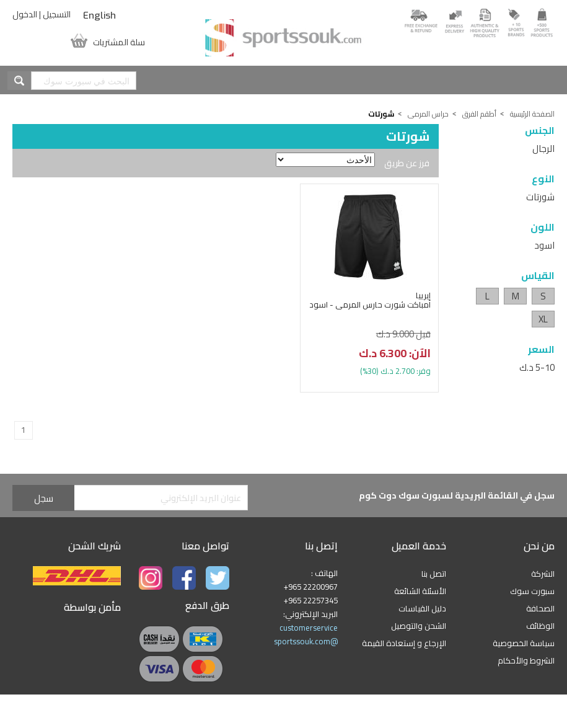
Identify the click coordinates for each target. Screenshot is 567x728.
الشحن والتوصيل (419, 626)
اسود (544, 245)
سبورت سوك (532, 591)
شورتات (540, 197)
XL (543, 319)
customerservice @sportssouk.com (306, 634)
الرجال (543, 149)
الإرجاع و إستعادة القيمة (404, 643)
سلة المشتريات (119, 41)
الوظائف (540, 626)
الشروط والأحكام (526, 660)
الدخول (25, 14)
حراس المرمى (428, 114)
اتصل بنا (434, 574)
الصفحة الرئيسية (532, 114)
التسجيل (57, 14)
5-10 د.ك (537, 367)
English (99, 16)
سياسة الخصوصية (524, 643)
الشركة (543, 574)
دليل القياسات (422, 608)
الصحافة (540, 608)
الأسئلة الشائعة (420, 591)
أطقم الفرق (479, 114)
